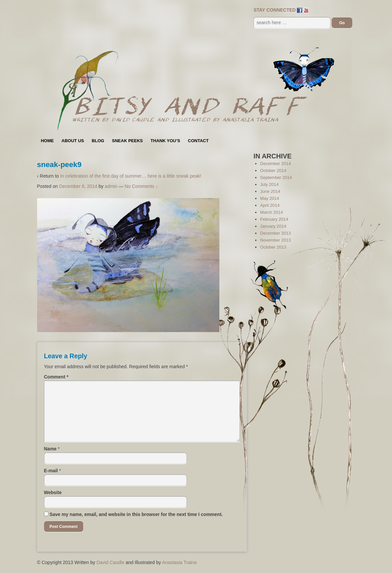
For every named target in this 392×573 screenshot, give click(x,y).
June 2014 (270, 191)
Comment (56, 377)
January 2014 (273, 226)
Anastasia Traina (179, 562)
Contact (198, 141)
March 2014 (272, 212)
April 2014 (270, 205)
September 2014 (276, 177)
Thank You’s (165, 141)
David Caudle (110, 562)
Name (50, 449)
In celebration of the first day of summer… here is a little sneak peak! (131, 176)
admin (111, 186)
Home (47, 141)
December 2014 (276, 164)
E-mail (51, 471)
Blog (98, 141)
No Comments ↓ (141, 186)
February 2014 (274, 219)
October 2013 (273, 247)
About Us (73, 141)
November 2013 (276, 240)
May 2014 (270, 198)
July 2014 (269, 184)
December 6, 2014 (78, 186)
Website (53, 492)
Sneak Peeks (127, 141)
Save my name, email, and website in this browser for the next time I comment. (136, 514)
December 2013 (276, 233)
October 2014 (273, 171)
